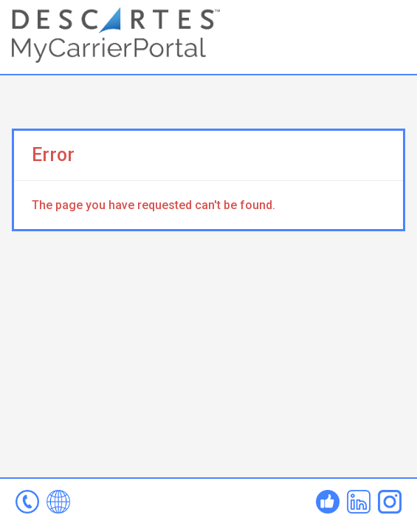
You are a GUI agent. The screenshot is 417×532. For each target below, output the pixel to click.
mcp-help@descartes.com (27, 502)
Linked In (359, 502)
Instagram (390, 502)
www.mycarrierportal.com (58, 502)
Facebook (328, 502)
